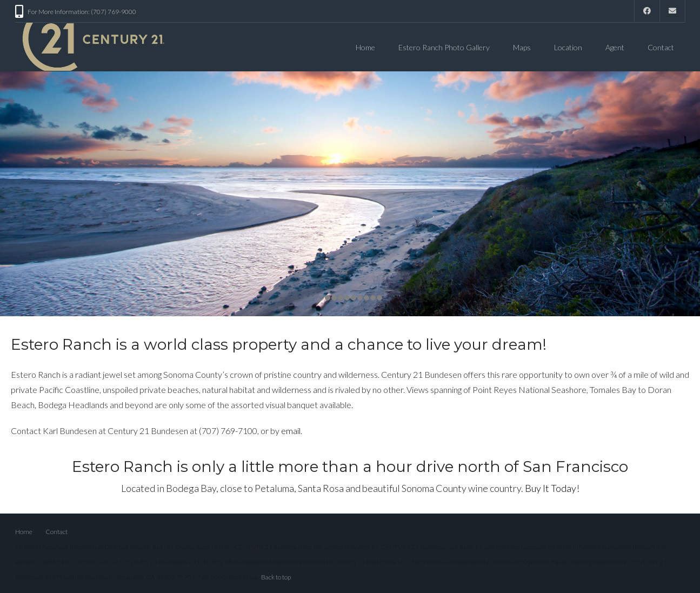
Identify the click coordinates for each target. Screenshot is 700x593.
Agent (615, 47)
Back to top (276, 574)
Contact (661, 47)
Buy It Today (551, 485)
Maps (522, 47)
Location (568, 47)
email (291, 428)
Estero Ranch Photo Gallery (444, 47)
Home (365, 47)
